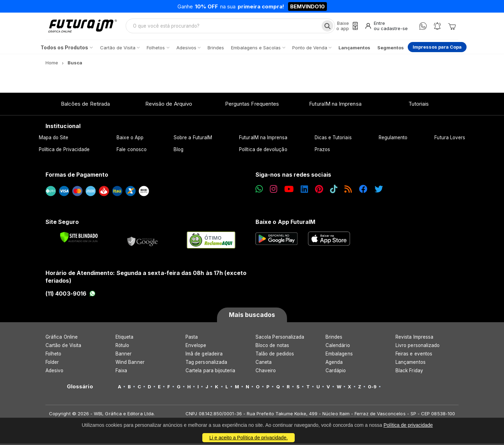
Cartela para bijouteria (211, 372)
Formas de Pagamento (77, 176)
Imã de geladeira (204, 355)
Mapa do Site (54, 139)
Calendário (338, 347)
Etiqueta (125, 338)
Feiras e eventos (414, 355)
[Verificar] (79, 239)
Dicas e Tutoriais (333, 139)
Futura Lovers (450, 139)
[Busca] (326, 27)
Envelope (196, 347)
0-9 (372, 388)
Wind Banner (130, 363)
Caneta (264, 363)
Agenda (334, 363)
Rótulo (122, 347)
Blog (178, 151)
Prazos (322, 151)
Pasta (192, 338)
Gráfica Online (62, 338)
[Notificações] (437, 27)
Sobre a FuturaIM (193, 139)
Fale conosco (132, 151)
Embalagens (339, 355)
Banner (124, 355)
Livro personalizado (418, 347)
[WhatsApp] (423, 27)
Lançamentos (411, 363)
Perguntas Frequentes (252, 105)
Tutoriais (419, 105)
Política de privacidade (408, 425)
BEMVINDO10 (307, 6)
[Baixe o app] (346, 27)
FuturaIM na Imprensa (335, 105)
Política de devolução (263, 151)
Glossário (80, 388)
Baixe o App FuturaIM (285, 223)
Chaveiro (266, 372)
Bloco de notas (272, 347)
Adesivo (54, 372)
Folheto (53, 355)
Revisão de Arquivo (169, 105)
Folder (52, 363)
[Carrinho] (452, 27)
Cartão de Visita (63, 347)
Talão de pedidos (275, 355)
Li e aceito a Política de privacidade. (248, 438)
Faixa (121, 372)
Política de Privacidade (64, 151)
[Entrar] (386, 27)
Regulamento (393, 139)
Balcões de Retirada (85, 105)
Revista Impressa (414, 338)
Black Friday (409, 372)
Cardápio (336, 372)
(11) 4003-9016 (71, 295)
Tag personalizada (206, 363)
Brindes (334, 338)
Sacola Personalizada (280, 338)
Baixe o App (130, 139)
